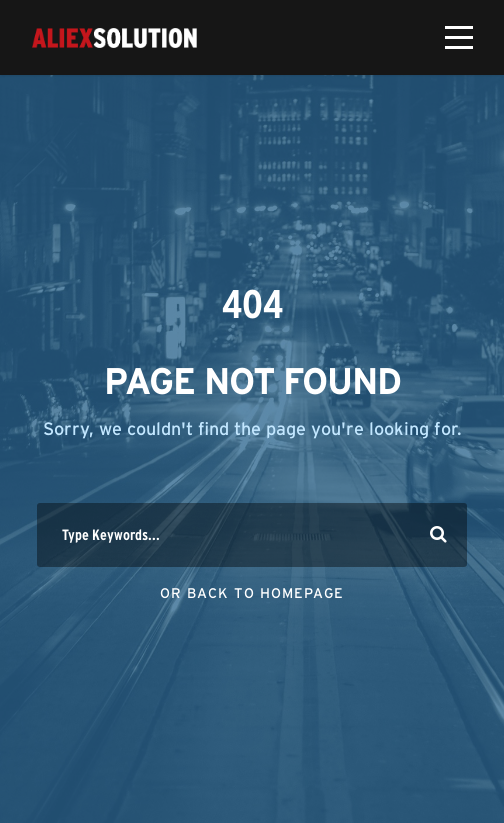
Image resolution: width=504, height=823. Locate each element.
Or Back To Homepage (252, 594)
